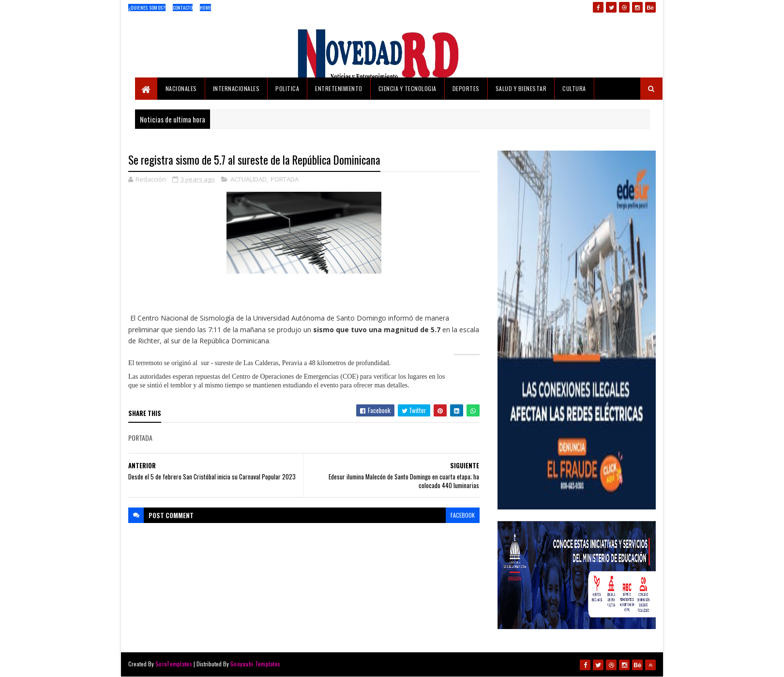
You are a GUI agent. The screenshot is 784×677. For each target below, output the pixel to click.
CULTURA (574, 88)
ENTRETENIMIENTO (339, 88)
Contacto (183, 8)
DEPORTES (466, 88)
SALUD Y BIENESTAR (521, 88)
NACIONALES (181, 88)
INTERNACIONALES (236, 88)
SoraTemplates (174, 664)
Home (205, 8)
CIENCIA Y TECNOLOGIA (407, 88)
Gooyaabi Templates (255, 664)
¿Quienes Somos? (147, 8)
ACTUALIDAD (249, 179)
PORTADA (285, 179)
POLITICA (287, 88)
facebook (463, 515)
